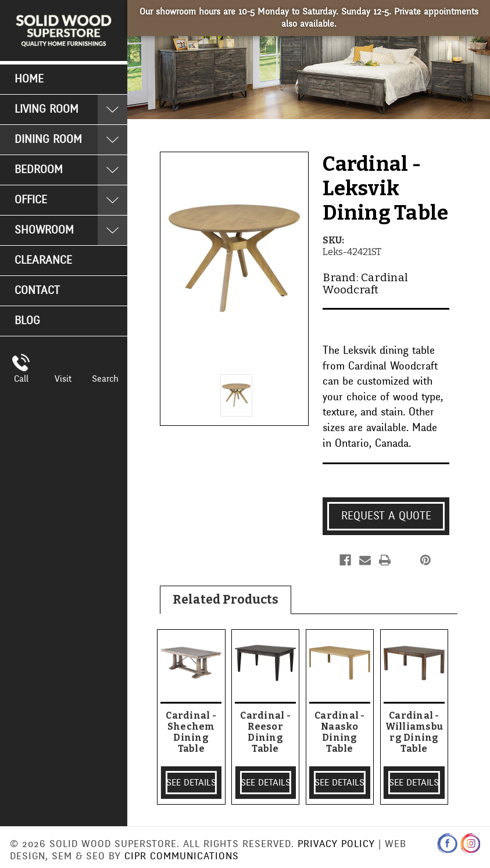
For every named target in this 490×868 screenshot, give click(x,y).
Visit (63, 379)
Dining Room (48, 139)
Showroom (44, 230)
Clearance (43, 260)
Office (31, 200)
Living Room (47, 109)
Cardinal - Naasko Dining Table (340, 732)
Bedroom (39, 170)
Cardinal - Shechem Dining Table (191, 732)
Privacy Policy (336, 844)
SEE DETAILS (191, 783)
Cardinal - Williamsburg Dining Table (414, 732)
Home (29, 79)
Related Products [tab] (226, 600)
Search (105, 379)
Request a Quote (386, 516)
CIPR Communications (182, 856)
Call (21, 379)
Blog (27, 321)
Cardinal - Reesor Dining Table (265, 732)
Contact (37, 290)
